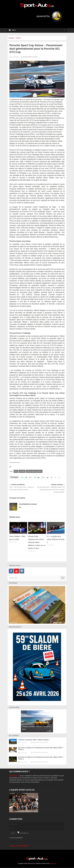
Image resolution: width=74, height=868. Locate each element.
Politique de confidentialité (19, 846)
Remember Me (24, 833)
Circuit (21, 38)
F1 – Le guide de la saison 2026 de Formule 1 (56, 539)
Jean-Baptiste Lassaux (30, 57)
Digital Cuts (53, 864)
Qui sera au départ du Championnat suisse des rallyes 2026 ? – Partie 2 (41, 749)
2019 (16, 471)
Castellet (22, 471)
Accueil (12, 38)
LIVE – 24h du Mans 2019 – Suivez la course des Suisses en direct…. (23, 487)
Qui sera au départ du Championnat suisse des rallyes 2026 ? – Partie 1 (41, 758)
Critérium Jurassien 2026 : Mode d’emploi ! (34, 740)
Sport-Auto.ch (14, 776)
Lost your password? (16, 838)
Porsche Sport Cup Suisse (34, 471)
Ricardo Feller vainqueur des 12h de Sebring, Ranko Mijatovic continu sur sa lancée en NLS (37, 542)
